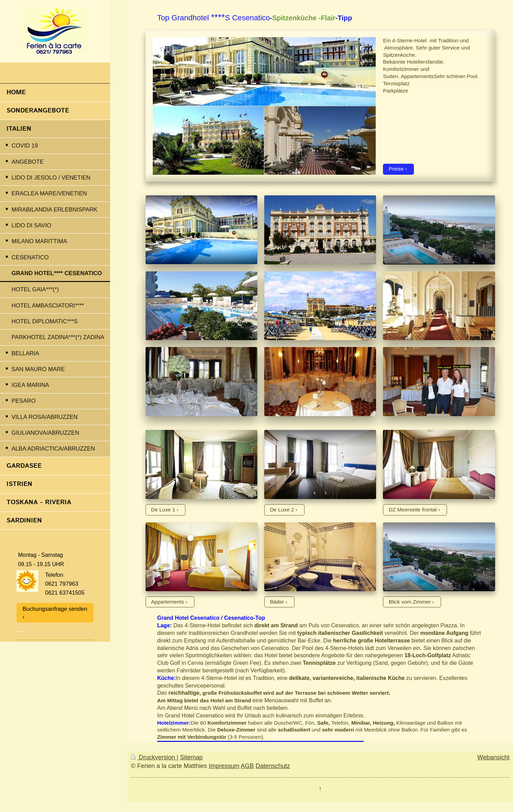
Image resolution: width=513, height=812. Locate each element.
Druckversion (154, 757)
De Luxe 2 (282, 510)
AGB (247, 766)
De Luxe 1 (163, 510)
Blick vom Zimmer (410, 602)
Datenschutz (273, 766)
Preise (396, 169)
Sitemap (191, 757)
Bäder (277, 602)
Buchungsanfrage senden (55, 609)
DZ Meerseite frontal (413, 510)
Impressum (224, 766)
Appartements (168, 602)
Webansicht (493, 757)
